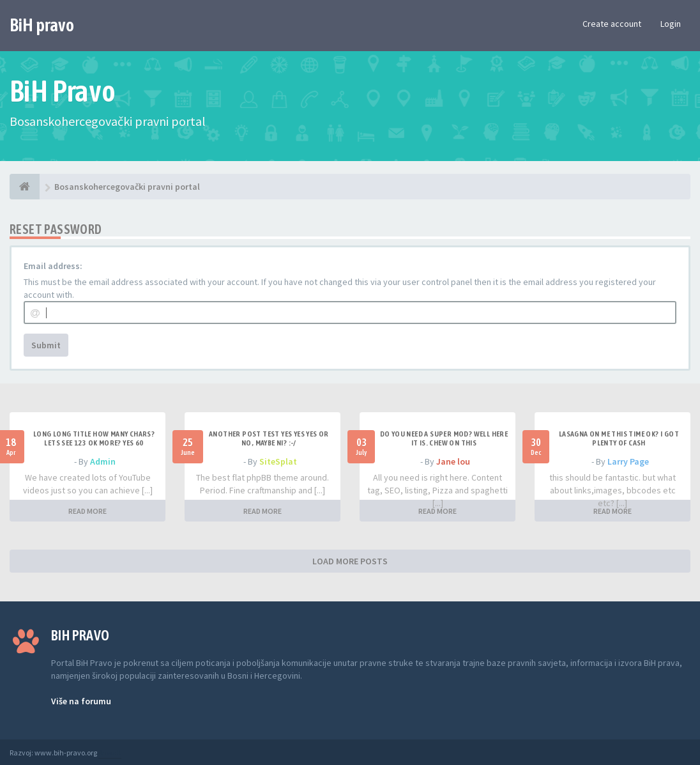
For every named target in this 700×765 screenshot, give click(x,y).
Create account (612, 24)
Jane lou (453, 461)
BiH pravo (42, 25)
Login (671, 24)
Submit (46, 345)
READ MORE (88, 511)
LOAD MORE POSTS (350, 561)
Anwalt (110, 753)
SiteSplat (278, 461)
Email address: (53, 266)
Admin (103, 461)
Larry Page (628, 461)
